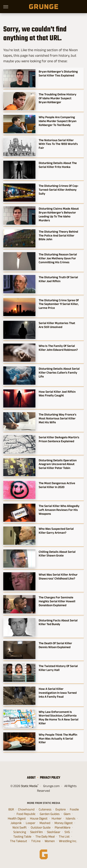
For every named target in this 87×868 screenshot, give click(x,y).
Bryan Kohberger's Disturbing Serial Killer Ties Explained (58, 73)
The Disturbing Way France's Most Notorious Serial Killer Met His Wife (58, 418)
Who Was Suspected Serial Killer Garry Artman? (56, 531)
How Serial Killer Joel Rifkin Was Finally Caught (57, 394)
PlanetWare (63, 828)
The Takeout (19, 841)
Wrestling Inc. (68, 841)
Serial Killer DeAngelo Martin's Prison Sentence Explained (59, 439)
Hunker (57, 818)
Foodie (74, 809)
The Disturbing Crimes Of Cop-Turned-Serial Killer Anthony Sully (59, 190)
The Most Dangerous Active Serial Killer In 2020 (57, 485)
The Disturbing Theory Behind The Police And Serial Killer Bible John (58, 235)
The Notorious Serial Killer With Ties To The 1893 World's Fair (58, 144)
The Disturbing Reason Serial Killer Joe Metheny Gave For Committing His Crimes (58, 258)
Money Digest (64, 823)
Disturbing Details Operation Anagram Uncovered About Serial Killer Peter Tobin (58, 464)
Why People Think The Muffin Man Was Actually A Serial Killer (58, 738)
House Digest (39, 818)
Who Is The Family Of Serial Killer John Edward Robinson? (58, 348)
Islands (71, 818)
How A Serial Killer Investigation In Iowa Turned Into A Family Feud (58, 693)
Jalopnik (16, 823)
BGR (11, 809)
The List (64, 837)
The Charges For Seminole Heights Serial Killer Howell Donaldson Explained (57, 601)
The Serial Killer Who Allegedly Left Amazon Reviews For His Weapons (59, 510)
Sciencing (20, 832)
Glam (67, 814)
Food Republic (26, 814)
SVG (67, 832)
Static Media (29, 786)
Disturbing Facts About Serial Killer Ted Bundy (58, 622)
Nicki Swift (20, 828)
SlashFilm (36, 832)
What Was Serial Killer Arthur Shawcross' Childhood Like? (58, 576)
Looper (31, 823)
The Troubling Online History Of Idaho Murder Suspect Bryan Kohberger (58, 98)
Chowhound (26, 809)
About (31, 777)
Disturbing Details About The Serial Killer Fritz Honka (58, 165)
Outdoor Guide (41, 828)
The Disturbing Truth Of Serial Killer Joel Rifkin (58, 279)
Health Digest (17, 818)
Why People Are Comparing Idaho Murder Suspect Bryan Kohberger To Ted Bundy (58, 121)
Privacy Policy (50, 777)
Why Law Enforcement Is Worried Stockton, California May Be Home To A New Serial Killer (59, 717)
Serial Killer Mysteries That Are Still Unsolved (57, 325)
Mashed (45, 823)
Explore (61, 809)
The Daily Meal (45, 837)
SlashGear (54, 832)
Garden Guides (50, 814)
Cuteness (45, 809)
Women (50, 841)
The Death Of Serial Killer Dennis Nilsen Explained (55, 645)
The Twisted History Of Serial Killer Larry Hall (58, 668)
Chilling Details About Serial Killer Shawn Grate (57, 554)
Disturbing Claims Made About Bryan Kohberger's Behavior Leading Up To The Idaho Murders (59, 214)
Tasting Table (22, 837)
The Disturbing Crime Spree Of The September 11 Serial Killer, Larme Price (59, 304)
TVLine (36, 841)
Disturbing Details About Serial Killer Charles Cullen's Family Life (59, 372)
